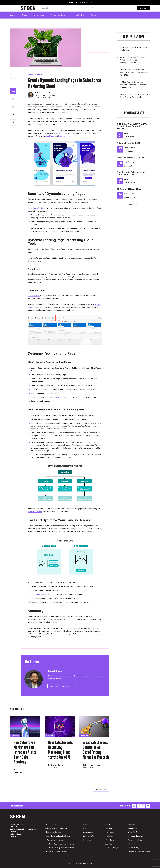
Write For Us (133, 832)
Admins (108, 824)
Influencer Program (135, 836)
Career (25, 15)
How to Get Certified (53, 832)
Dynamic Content (65, 136)
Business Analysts (112, 848)
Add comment (101, 790)
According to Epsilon (36, 208)
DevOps (109, 828)
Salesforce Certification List (56, 828)
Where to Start (51, 824)
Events (13, 15)
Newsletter (143, 8)
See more (133, 204)
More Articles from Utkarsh (60, 686)
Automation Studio (35, 511)
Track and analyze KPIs (40, 594)
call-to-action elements (63, 397)
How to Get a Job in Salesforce (57, 852)
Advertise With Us (135, 840)
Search (94, 8)
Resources (95, 15)
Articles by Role (78, 15)
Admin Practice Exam (55, 840)
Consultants (110, 840)
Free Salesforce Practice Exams (58, 836)
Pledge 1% (132, 844)
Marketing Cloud (44, 74)
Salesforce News (58, 15)
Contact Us (132, 828)
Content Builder (34, 295)
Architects (109, 844)
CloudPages (50, 136)
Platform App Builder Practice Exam (61, 844)
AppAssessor (39, 15)
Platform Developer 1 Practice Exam (61, 848)
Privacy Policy (133, 848)
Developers (110, 832)
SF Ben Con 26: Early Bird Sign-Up (80, 2)
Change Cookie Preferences (139, 852)
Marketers (32, 74)
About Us (132, 824)
